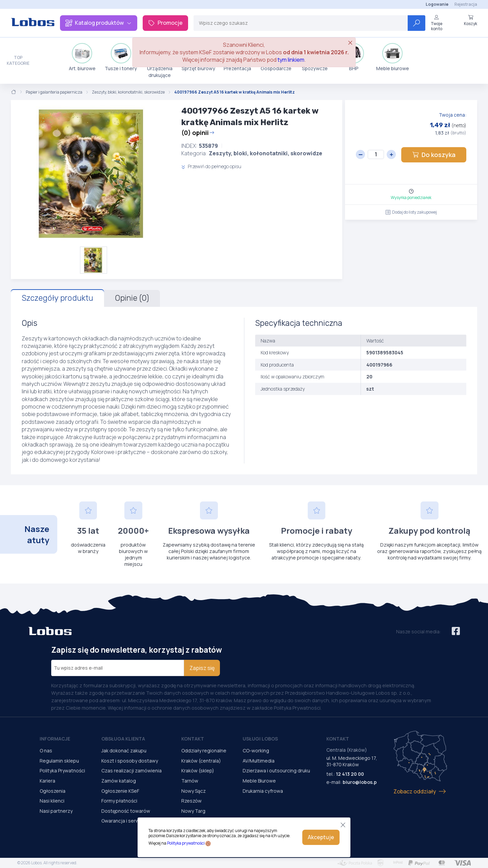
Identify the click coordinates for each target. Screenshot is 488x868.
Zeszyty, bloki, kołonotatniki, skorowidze (128, 92)
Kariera (47, 781)
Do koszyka (434, 155)
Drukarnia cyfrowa (263, 791)
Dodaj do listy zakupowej (411, 212)
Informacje (55, 739)
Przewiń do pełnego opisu (211, 166)
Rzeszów (191, 801)
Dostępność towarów (126, 811)
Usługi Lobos (260, 739)
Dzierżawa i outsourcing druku (276, 771)
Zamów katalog (119, 781)
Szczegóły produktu (57, 298)
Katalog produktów (99, 23)
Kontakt (193, 739)
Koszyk (471, 20)
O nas (46, 751)
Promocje (165, 23)
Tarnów (190, 781)
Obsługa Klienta (123, 739)
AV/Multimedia (259, 761)
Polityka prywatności (186, 843)
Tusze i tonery (121, 57)
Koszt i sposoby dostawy (130, 761)
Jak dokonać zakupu (124, 751)
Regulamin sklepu (59, 761)
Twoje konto (436, 23)
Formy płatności (119, 801)
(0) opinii (198, 133)
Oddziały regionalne (204, 751)
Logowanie (437, 4)
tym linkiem (291, 60)
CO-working (256, 751)
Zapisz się (202, 668)
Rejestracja (466, 4)
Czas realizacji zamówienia (131, 771)
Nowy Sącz (194, 791)
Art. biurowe (82, 57)
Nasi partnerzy (56, 811)
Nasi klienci (52, 801)
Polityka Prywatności (62, 771)
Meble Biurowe (259, 781)
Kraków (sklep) (198, 771)
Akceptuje (321, 837)
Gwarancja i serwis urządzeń (133, 821)
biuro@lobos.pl (360, 782)
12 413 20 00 (350, 774)
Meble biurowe (393, 57)
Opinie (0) (132, 298)
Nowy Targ (193, 811)
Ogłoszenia (53, 791)
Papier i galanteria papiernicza (54, 92)
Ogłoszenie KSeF (120, 791)
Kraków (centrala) (201, 761)
